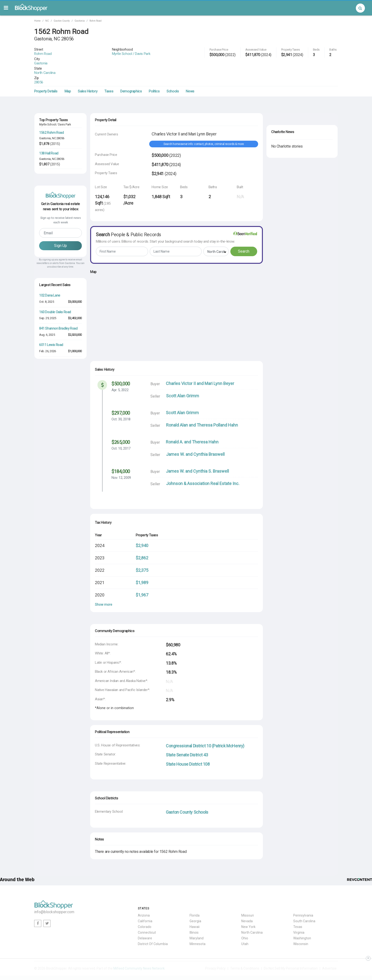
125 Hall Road (49, 157)
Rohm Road (95, 21)
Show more (104, 587)
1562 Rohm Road (51, 115)
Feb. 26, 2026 (48, 396)
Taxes (109, 74)
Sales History (88, 74)
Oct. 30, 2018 (121, 402)
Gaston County (62, 21)
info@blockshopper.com (54, 895)
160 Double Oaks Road (55, 356)
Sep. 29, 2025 (48, 363)
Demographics (131, 74)
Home (37, 21)
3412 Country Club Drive (56, 472)
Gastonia (80, 21)
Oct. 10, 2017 (121, 431)
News (190, 74)
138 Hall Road (49, 136)
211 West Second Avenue (57, 455)
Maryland (197, 921)
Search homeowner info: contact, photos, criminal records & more (204, 127)
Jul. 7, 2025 (46, 494)
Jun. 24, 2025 (47, 429)
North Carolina (58, 60)
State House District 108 (188, 747)
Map (68, 74)
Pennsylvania (303, 898)
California (145, 904)
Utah (245, 927)
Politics (154, 74)
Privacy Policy (215, 951)
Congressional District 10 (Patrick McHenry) (205, 729)
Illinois (194, 915)
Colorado (145, 910)
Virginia (299, 915)
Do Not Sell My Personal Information (291, 951)
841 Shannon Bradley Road (58, 373)
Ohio (245, 921)
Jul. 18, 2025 (47, 412)
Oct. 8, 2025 (46, 346)
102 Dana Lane (50, 340)
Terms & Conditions (245, 951)
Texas (298, 910)
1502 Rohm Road (51, 177)
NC (47, 21)
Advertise (329, 951)
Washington (302, 921)
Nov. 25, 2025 (48, 478)
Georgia (195, 904)
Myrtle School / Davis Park (157, 49)
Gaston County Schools (187, 795)
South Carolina (304, 904)
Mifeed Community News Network (139, 951)
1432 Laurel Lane (51, 439)
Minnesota (198, 927)
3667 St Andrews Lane (55, 422)
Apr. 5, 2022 (120, 373)
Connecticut (147, 915)
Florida (195, 898)
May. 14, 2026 (48, 445)
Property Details (46, 74)
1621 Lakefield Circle (54, 488)
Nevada (247, 904)
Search (244, 234)
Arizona (144, 898)
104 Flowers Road (52, 198)
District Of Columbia (153, 927)
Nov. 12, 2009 (121, 461)
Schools (173, 74)
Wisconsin (301, 927)
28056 (52, 65)
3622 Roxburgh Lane (54, 406)
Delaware (145, 921)
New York (248, 910)
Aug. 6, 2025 (47, 379)
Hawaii (195, 910)
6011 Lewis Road (51, 389)
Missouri (248, 898)
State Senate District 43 (187, 738)
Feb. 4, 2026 (47, 461)
